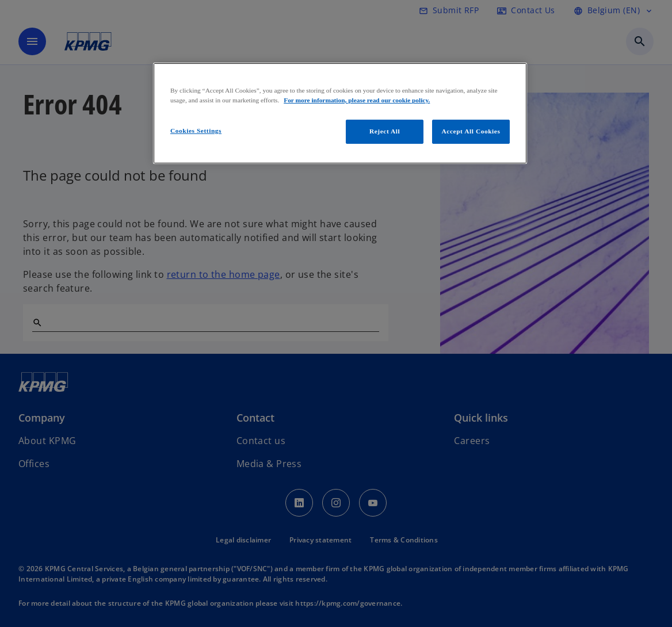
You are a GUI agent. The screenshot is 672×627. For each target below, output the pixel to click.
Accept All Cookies (471, 131)
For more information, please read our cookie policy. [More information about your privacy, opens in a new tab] (357, 100)
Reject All (385, 131)
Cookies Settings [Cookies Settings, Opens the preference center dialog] (196, 131)
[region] (340, 113)
